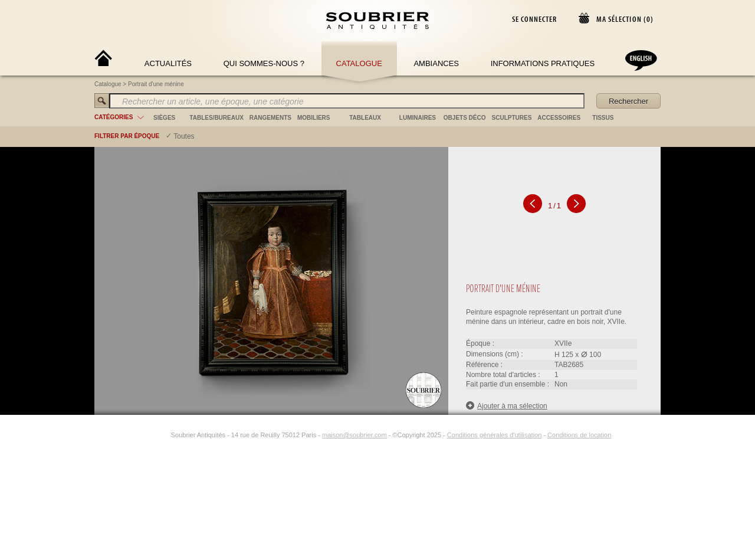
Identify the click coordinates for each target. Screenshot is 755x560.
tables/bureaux (216, 118)
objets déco (465, 118)
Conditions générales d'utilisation (494, 435)
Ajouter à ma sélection (507, 406)
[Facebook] (150, 435)
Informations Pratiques (543, 63)
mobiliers (314, 118)
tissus (603, 118)
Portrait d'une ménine (156, 84)
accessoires (559, 118)
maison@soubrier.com (354, 435)
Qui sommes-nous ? (264, 63)
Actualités (168, 63)
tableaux (365, 118)
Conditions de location (579, 435)
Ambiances (436, 63)
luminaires (418, 118)
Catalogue (359, 63)
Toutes (184, 136)
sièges (164, 118)
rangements (270, 118)
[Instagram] (163, 435)
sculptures (512, 118)
